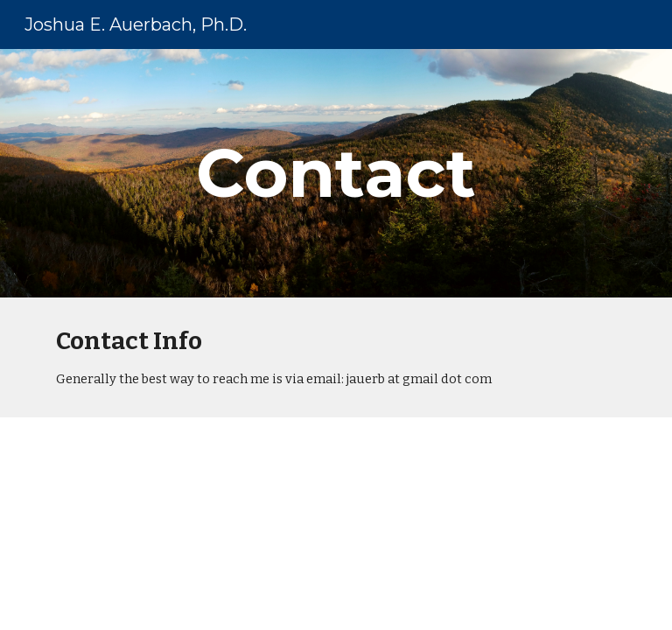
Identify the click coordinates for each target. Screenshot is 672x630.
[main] (336, 173)
